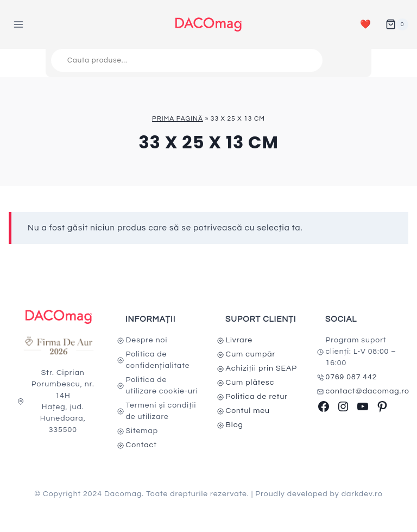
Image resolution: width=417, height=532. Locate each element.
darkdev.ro (362, 494)
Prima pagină (178, 119)
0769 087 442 (352, 377)
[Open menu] (19, 24)
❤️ (366, 24)
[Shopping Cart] (397, 24)
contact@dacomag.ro (368, 391)
